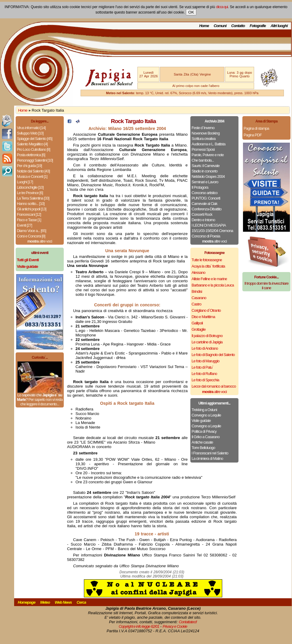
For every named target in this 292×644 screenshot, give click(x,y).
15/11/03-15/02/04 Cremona (212, 231)
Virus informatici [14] (31, 128)
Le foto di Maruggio (205, 361)
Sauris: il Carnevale (206, 166)
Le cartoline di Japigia (207, 342)
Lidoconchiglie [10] (30, 187)
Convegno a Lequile (206, 415)
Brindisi (197, 291)
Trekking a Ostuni (204, 410)
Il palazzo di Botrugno (207, 336)
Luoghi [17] (25, 182)
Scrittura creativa (204, 139)
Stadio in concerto (204, 171)
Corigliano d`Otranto (206, 310)
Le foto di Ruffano (204, 374)
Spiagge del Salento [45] (35, 139)
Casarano (199, 298)
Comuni (220, 26)
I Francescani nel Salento (210, 453)
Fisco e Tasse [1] (29, 220)
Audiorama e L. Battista (208, 144)
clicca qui (222, 7)
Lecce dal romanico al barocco (214, 386)
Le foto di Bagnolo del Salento (213, 355)
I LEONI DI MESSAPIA (209, 225)
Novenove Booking (206, 133)
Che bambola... (203, 160)
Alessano (198, 272)
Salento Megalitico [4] (32, 144)
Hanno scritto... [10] (31, 204)
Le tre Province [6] (30, 193)
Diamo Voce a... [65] (31, 231)
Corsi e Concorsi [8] (31, 236)
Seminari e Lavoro (205, 182)
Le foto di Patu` (202, 367)
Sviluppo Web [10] (30, 133)
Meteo (45, 602)
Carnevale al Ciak (204, 204)
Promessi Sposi (203, 149)
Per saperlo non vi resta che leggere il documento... (41, 402)
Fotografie (258, 26)
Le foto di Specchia (205, 380)
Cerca (81, 602)
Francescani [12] (29, 214)
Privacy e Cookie (175, 626)
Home (204, 26)
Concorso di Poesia (206, 236)
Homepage (26, 602)
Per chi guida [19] (29, 166)
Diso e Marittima (203, 317)
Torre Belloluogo (203, 448)
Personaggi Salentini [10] (35, 160)
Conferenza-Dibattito (206, 209)
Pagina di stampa (256, 128)
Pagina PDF (253, 135)
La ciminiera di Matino (207, 458)
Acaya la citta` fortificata (208, 266)
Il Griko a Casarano (206, 437)
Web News (63, 602)
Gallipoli (197, 323)
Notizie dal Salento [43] (33, 171)
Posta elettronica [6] (31, 155)
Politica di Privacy (204, 431)
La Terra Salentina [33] (33, 198)
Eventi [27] (24, 225)
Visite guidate (201, 421)
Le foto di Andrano (205, 348)
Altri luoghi (279, 26)
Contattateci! (188, 622)
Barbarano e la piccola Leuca (213, 285)
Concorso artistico (204, 193)
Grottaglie (198, 329)
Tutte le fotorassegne (207, 260)
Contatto (238, 26)
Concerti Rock (202, 214)
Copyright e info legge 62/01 (139, 626)
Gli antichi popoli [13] (32, 209)
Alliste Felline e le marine (209, 279)
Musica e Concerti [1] (32, 176)
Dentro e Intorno (203, 220)
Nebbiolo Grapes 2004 (208, 176)
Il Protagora (200, 187)
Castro (196, 304)
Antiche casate (202, 442)
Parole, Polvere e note (208, 155)
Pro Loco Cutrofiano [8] (34, 149)
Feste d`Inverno (203, 128)
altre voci (40, 241)
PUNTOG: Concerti (206, 198)
